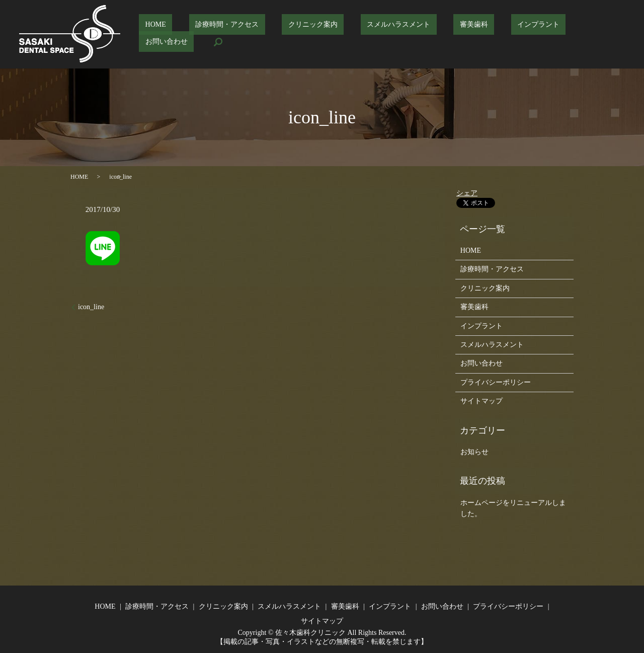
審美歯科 (452, 34)
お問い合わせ (563, 34)
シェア (467, 193)
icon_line (91, 307)
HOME (183, 34)
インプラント (504, 34)
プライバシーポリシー (496, 382)
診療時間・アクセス (243, 34)
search (609, 34)
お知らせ (474, 452)
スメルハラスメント (389, 34)
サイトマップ (481, 401)
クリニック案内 (316, 34)
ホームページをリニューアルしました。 (513, 508)
